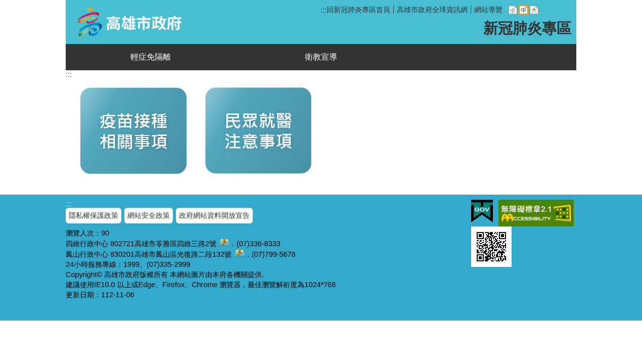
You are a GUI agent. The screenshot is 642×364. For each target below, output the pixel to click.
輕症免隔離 (151, 57)
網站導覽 (488, 10)
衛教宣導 (321, 57)
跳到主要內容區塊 (5, 5)
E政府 (482, 211)
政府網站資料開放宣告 (214, 215)
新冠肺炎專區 (132, 22)
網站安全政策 (149, 215)
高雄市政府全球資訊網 (432, 10)
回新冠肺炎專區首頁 (358, 10)
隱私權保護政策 (94, 215)
